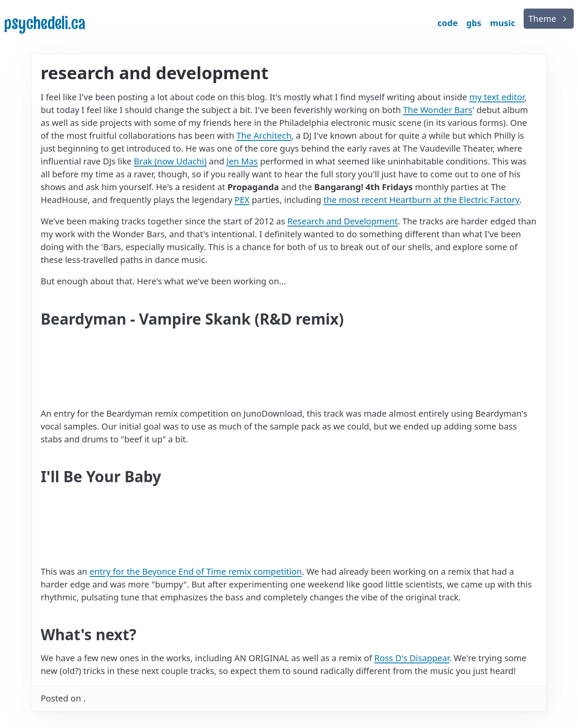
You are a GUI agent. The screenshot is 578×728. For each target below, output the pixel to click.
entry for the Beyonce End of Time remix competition (196, 571)
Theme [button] (542, 19)
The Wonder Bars (438, 110)
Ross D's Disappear (412, 658)
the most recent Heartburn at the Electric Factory (421, 200)
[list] (549, 19)
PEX (242, 200)
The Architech (264, 136)
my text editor (497, 97)
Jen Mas (242, 161)
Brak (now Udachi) (170, 161)
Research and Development (343, 221)
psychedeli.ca (45, 23)
